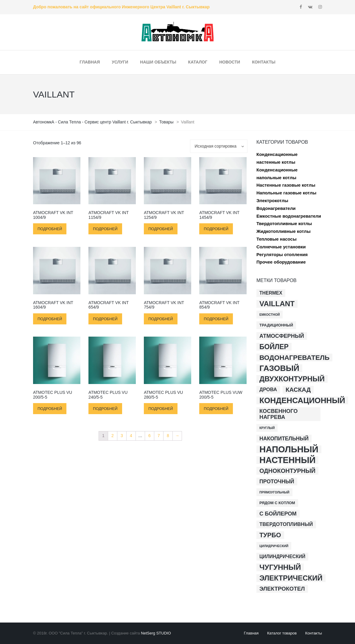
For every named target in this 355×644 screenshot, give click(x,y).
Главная (251, 633)
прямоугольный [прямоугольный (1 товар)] (274, 492)
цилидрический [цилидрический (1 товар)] (274, 546)
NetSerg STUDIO (156, 633)
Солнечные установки (281, 247)
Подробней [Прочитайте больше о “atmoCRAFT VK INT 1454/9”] (216, 229)
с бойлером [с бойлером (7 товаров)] (278, 514)
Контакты (314, 633)
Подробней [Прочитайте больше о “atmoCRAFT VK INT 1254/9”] (161, 229)
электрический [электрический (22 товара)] (291, 578)
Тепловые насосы (277, 239)
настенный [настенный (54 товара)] (287, 460)
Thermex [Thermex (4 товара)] (271, 293)
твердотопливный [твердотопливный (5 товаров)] (286, 524)
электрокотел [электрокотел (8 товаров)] (282, 589)
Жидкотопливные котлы (284, 231)
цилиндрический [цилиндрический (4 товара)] (282, 556)
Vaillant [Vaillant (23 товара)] (277, 304)
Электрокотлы (272, 201)
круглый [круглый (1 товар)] (267, 428)
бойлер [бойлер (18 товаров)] (274, 347)
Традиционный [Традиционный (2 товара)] (276, 325)
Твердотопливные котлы (284, 223)
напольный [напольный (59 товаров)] (289, 449)
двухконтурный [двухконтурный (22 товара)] (292, 379)
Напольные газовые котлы (286, 193)
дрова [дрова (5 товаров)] (268, 390)
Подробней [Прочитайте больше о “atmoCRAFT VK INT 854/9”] (216, 319)
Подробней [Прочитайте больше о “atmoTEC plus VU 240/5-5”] (105, 409)
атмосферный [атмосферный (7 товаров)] (282, 336)
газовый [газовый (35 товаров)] (279, 368)
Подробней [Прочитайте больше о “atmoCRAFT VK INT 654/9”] (105, 319)
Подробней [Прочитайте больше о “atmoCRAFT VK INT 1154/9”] (105, 229)
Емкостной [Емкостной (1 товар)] (270, 315)
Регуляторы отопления (282, 254)
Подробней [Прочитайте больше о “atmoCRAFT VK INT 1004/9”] (50, 229)
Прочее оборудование (281, 262)
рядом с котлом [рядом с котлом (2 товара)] (277, 503)
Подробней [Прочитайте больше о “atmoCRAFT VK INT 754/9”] (161, 319)
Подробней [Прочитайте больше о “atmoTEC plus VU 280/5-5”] (161, 409)
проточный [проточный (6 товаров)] (277, 482)
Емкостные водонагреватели (289, 216)
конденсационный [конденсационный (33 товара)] (302, 400)
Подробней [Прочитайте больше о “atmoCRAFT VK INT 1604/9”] (50, 319)
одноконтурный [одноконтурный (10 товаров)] (287, 471)
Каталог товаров (282, 633)
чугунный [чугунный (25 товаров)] (280, 567)
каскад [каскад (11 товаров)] (298, 390)
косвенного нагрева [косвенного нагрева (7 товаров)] (279, 414)
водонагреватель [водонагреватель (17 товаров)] (294, 357)
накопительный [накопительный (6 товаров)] (284, 439)
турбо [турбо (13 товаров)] (270, 535)
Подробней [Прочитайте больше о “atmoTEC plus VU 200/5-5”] (50, 409)
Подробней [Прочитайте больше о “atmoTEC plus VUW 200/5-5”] (216, 409)
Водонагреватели (276, 208)
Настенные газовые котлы (286, 185)
